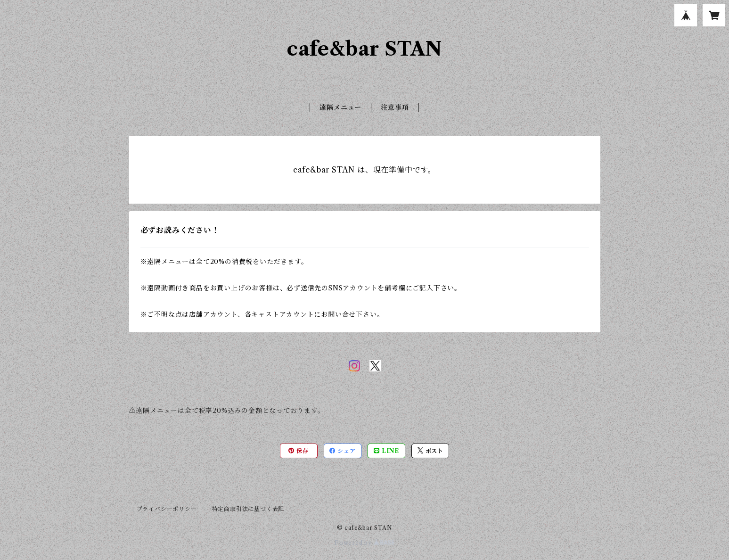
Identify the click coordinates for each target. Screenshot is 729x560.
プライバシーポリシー (167, 509)
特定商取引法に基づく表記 (248, 509)
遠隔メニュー (340, 107)
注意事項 (395, 107)
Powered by (364, 543)
